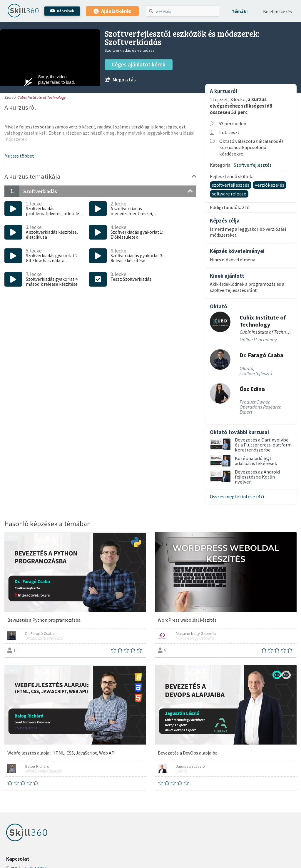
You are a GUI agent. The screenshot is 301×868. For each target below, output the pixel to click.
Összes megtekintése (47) (237, 496)
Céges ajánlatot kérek (139, 64)
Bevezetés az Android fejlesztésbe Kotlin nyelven (257, 477)
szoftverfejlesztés (231, 185)
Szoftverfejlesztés (252, 165)
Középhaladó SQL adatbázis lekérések (256, 461)
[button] (240, 11)
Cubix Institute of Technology (41, 97)
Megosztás (120, 80)
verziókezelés (270, 185)
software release (229, 194)
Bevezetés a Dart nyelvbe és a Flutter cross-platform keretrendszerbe (263, 445)
